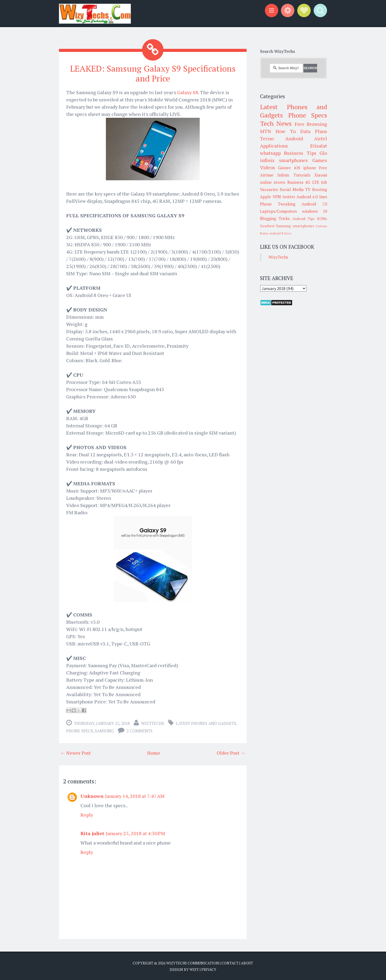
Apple (266, 197)
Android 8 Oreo (280, 233)
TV (308, 189)
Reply (87, 815)
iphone (310, 168)
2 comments (140, 731)
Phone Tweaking (278, 204)
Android (294, 138)
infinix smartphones (284, 160)
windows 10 (315, 211)
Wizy (194, 969)
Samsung (104, 731)
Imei (323, 197)
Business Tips (300, 153)
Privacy (209, 969)
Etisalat (319, 146)
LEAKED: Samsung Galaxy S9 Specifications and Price (153, 73)
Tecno (267, 138)
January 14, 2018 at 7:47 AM (135, 796)
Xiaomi (321, 175)
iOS (297, 168)
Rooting (320, 189)
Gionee (284, 168)
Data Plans (314, 131)
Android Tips (304, 219)
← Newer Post (76, 753)
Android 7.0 (314, 204)
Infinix (283, 175)
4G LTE (312, 182)
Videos (268, 167)
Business (295, 182)
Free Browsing (311, 124)
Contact (230, 963)
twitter (289, 197)
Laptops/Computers (279, 211)
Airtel (321, 138)
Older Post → (231, 753)
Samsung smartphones (295, 226)
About (247, 963)
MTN (266, 131)
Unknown (92, 796)
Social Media (292, 189)
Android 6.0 (307, 197)
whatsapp (270, 153)
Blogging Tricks (275, 218)
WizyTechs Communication (193, 963)
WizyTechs (153, 723)
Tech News (276, 123)
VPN (277, 197)
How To (285, 131)
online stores (273, 182)
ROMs (322, 219)
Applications (274, 146)
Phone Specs (80, 731)
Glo (323, 153)
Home (154, 753)
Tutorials (302, 175)
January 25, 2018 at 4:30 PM (136, 833)
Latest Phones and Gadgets (206, 723)
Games (320, 160)
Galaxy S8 (188, 92)
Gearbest (267, 226)
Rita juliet (92, 833)
